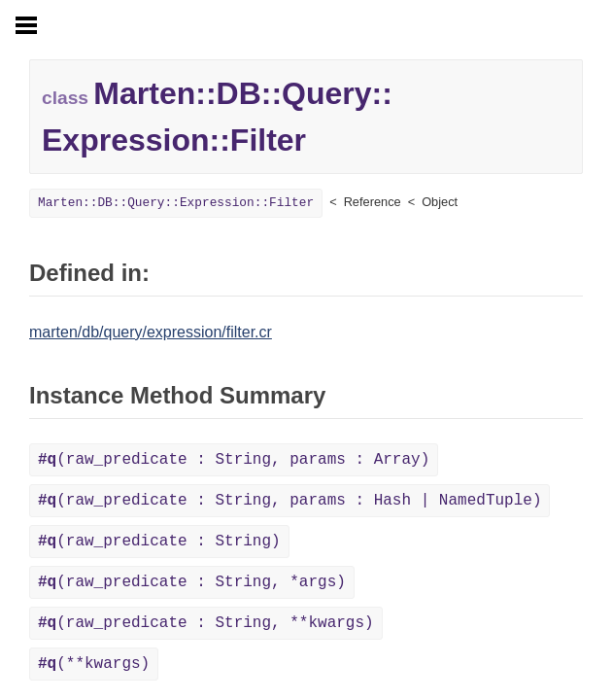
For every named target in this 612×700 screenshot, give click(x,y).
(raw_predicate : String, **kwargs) (206, 623)
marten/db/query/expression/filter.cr (151, 332)
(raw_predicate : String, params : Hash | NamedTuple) (289, 501)
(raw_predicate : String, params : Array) (234, 460)
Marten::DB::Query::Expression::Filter (176, 203)
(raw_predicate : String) (159, 542)
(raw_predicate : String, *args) (192, 582)
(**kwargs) (94, 664)
